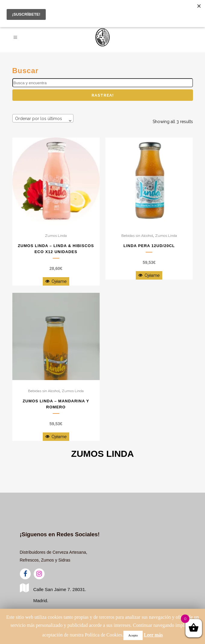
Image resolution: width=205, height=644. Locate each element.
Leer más (153, 635)
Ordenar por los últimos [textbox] (39, 119)
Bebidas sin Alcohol (137, 236)
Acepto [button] (133, 635)
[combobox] (43, 118)
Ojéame (56, 281)
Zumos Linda (56, 236)
